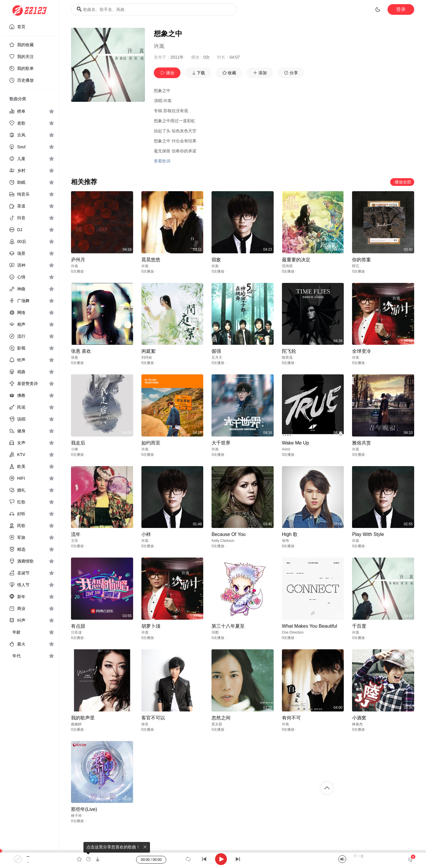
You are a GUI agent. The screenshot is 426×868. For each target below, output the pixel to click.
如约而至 (151, 443)
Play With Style (368, 534)
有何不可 (291, 718)
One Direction (293, 632)
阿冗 (356, 266)
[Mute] (342, 859)
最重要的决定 (296, 260)
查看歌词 (162, 161)
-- (28, 856)
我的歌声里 (83, 718)
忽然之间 (221, 718)
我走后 (78, 443)
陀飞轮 (289, 351)
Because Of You (229, 534)
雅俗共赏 (362, 443)
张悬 (75, 357)
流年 (76, 534)
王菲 (75, 541)
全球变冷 (362, 351)
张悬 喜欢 (81, 351)
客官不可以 (153, 718)
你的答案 (362, 260)
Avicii (286, 449)
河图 (215, 632)
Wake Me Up (296, 443)
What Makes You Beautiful (310, 626)
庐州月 (78, 260)
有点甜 (78, 626)
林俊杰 (357, 724)
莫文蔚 (217, 724)
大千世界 (221, 443)
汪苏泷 (76, 632)
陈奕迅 (287, 357)
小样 (146, 534)
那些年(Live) (84, 809)
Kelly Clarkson (223, 541)
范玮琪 (287, 266)
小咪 (75, 449)
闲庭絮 (149, 351)
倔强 (216, 351)
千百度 (359, 626)
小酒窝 (359, 718)
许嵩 (159, 46)
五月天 (217, 357)
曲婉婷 (76, 724)
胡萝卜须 (151, 626)
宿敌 (216, 260)
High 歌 (290, 534)
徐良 (145, 724)
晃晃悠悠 (151, 260)
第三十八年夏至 (228, 626)
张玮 (285, 541)
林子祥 (76, 816)
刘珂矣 (147, 357)
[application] (213, 859)
